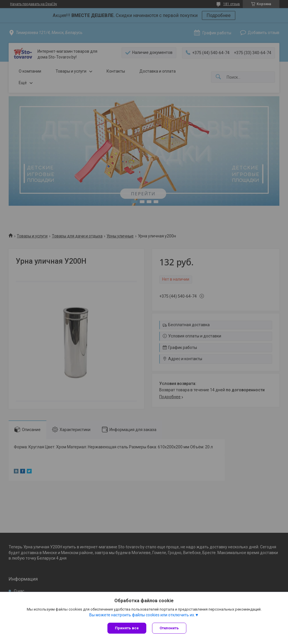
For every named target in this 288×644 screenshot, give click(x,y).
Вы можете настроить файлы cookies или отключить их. (142, 615)
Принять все (127, 628)
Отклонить (169, 628)
